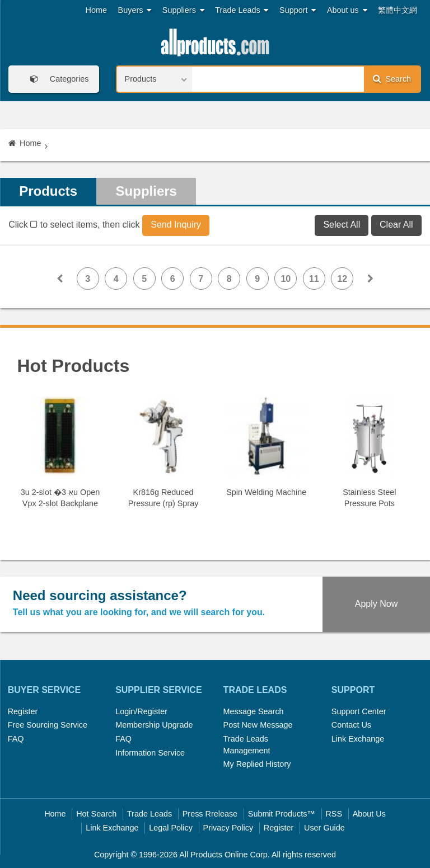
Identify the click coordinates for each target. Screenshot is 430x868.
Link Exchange (358, 739)
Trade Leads (242, 10)
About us (347, 10)
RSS (334, 814)
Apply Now (376, 604)
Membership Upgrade (154, 725)
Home (96, 10)
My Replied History (257, 764)
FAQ (16, 739)
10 (286, 279)
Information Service (150, 753)
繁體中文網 (398, 10)
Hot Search (96, 814)
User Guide (324, 828)
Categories (56, 79)
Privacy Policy (228, 828)
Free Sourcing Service (48, 725)
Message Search (254, 711)
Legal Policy (171, 828)
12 (342, 279)
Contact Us (351, 725)
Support (298, 10)
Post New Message (258, 725)
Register (23, 711)
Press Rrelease (210, 814)
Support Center (359, 711)
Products (48, 191)
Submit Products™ (282, 814)
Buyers (135, 10)
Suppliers (183, 10)
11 (314, 279)
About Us (369, 814)
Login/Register (141, 711)
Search (392, 79)
